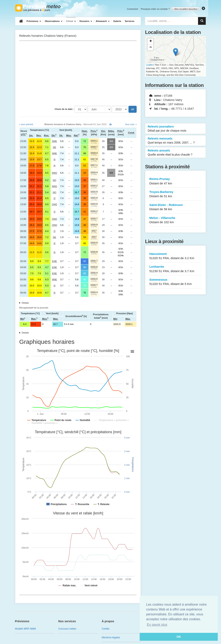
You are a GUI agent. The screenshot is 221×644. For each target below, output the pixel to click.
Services (130, 21)
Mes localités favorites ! (186, 9)
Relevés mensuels (175, 141)
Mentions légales (111, 638)
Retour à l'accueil (39, 8)
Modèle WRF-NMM (26, 629)
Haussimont (175, 256)
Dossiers (86, 21)
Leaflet (149, 65)
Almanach (103, 21)
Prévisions (34, 21)
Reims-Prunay (175, 181)
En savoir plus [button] (157, 625)
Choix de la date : (64, 109)
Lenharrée (175, 269)
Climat (71, 21)
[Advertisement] (78, 73)
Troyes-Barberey (175, 194)
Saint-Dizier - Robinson (175, 207)
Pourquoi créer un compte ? (155, 9)
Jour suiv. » (131, 124)
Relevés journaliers (175, 129)
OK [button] (179, 637)
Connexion (132, 9)
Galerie (117, 21)
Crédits (106, 629)
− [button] (151, 48)
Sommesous (175, 282)
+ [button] (151, 41)
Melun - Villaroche (175, 220)
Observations (54, 21)
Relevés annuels (175, 153)
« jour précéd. (26, 124)
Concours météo (67, 629)
